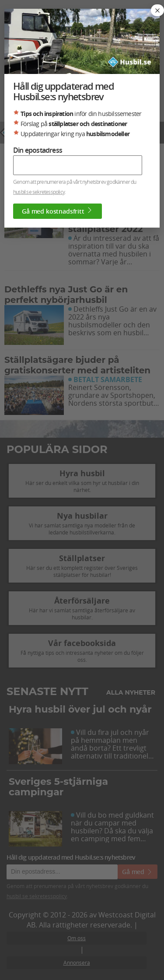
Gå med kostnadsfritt (58, 211)
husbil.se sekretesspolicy (39, 192)
